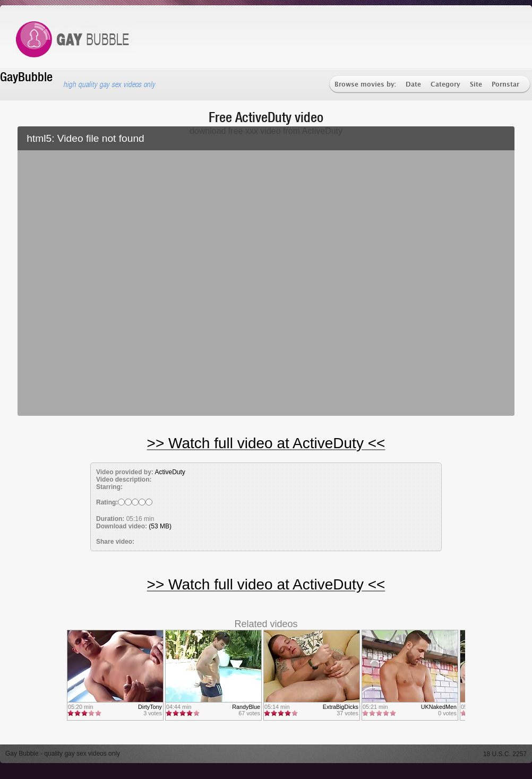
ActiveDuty (170, 472)
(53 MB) (160, 526)
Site (476, 85)
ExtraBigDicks (341, 707)
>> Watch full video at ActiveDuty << (266, 443)
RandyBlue (246, 707)
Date (413, 85)
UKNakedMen (439, 707)
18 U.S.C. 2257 (505, 754)
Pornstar (505, 85)
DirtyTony (150, 707)
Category (445, 85)
